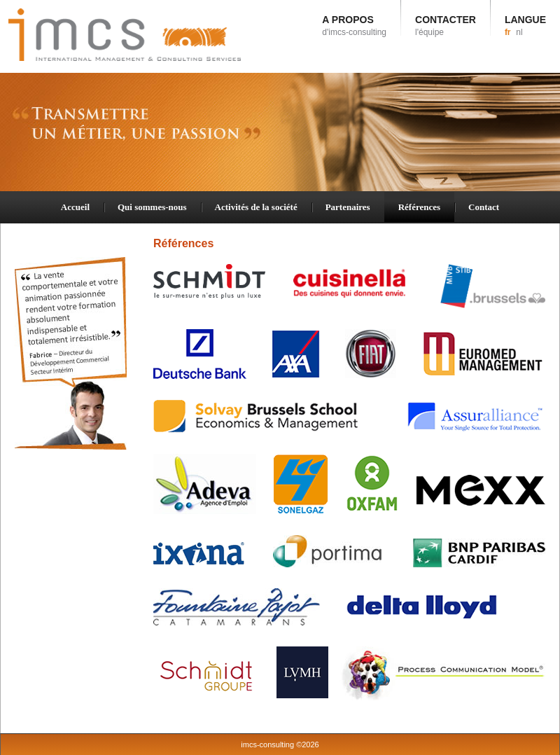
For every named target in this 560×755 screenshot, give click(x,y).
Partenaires (348, 207)
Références (419, 207)
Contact (484, 207)
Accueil (75, 207)
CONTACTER (446, 26)
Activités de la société (256, 207)
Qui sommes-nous (152, 207)
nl (519, 32)
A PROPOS (354, 26)
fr (508, 32)
